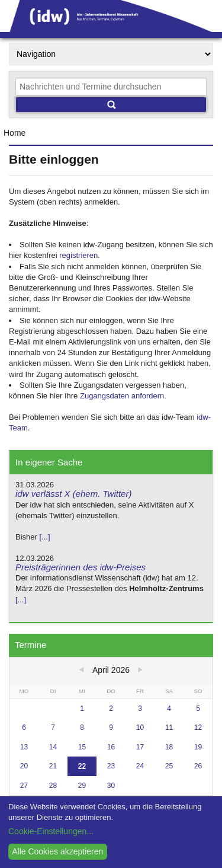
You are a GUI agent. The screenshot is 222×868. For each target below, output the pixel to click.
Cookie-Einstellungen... (51, 831)
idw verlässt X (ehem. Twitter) (73, 494)
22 (82, 766)
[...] (44, 537)
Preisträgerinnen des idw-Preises (81, 567)
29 (82, 786)
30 (111, 786)
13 (24, 747)
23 (111, 766)
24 (140, 766)
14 (53, 747)
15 (82, 747)
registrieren (78, 255)
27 (24, 786)
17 (140, 747)
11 (169, 727)
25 (169, 766)
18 (169, 747)
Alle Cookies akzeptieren (57, 851)
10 (140, 727)
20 (24, 766)
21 (53, 766)
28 (53, 786)
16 (111, 747)
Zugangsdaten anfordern (122, 396)
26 (198, 766)
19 (198, 747)
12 (198, 727)
